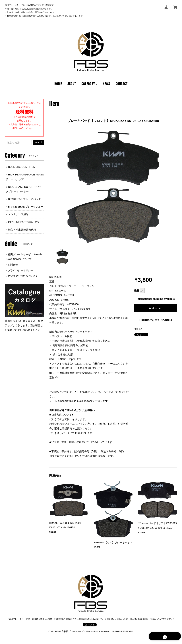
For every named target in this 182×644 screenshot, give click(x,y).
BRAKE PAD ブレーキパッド (25, 199)
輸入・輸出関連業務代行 (22, 230)
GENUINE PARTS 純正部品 (24, 222)
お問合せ (13, 265)
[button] (89, 84)
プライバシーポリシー (20, 270)
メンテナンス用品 (18, 214)
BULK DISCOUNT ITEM (22, 167)
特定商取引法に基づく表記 (23, 276)
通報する (138, 329)
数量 (137, 291)
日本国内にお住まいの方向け (156, 320)
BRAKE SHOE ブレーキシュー (26, 207)
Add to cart (156, 308)
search (39, 142)
